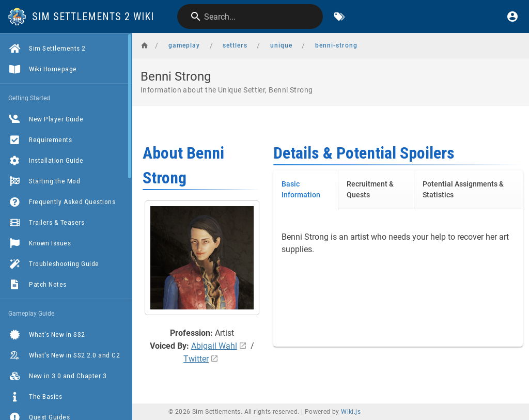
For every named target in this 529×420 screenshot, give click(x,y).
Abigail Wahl (214, 346)
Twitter (196, 359)
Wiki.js (351, 412)
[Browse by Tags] (339, 17)
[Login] (512, 17)
